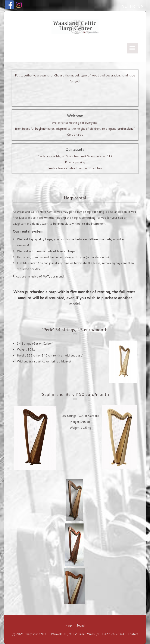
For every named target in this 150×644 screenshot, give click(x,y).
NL (124, 6)
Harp (69, 625)
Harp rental (75, 198)
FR (133, 6)
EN (141, 6)
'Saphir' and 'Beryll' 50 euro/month (75, 394)
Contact (133, 634)
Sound (80, 625)
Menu (132, 48)
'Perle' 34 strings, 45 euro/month (75, 329)
